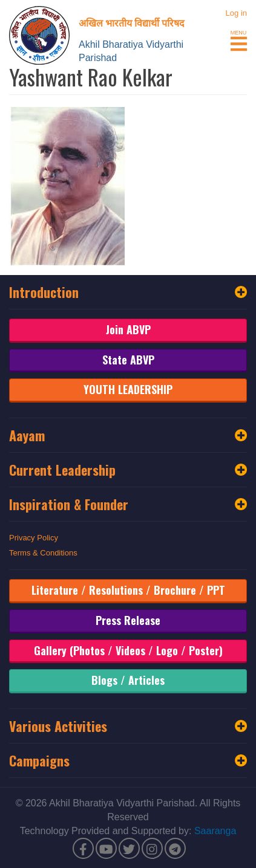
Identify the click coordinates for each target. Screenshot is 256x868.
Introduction (128, 292)
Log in (236, 13)
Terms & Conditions (43, 553)
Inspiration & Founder (128, 504)
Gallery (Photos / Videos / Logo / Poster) (128, 650)
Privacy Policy (34, 538)
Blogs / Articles (128, 680)
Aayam (128, 435)
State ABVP (128, 360)
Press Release (128, 620)
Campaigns (128, 760)
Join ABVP (128, 329)
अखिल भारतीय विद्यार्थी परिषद (132, 22)
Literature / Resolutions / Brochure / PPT (128, 590)
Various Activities (128, 726)
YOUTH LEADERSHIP (128, 389)
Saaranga (215, 831)
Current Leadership (128, 470)
